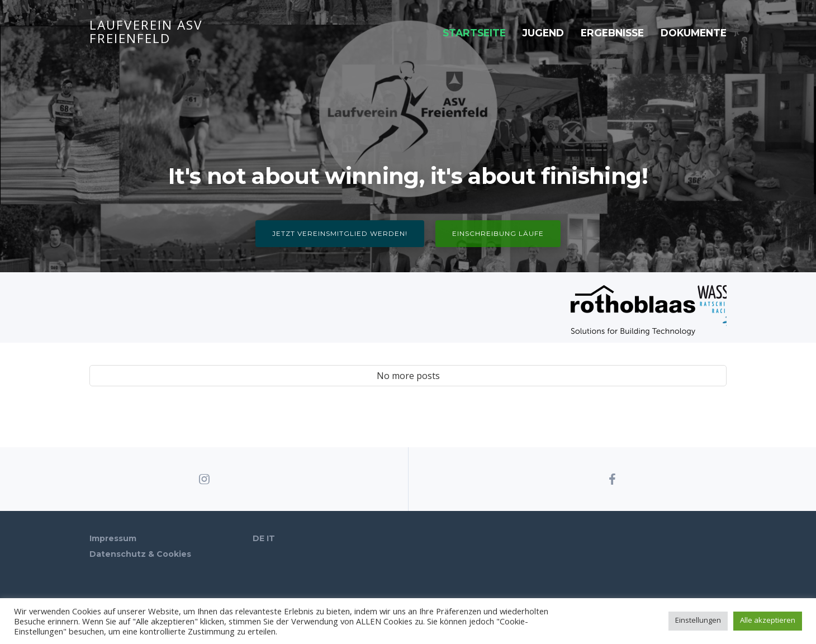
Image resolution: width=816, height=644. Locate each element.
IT (271, 538)
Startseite (474, 33)
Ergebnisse (612, 33)
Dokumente (694, 33)
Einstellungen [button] (698, 620)
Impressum (113, 538)
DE (258, 538)
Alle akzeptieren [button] (768, 620)
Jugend (543, 33)
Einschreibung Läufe (498, 233)
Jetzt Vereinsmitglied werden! (340, 233)
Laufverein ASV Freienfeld (146, 33)
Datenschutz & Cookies (140, 554)
